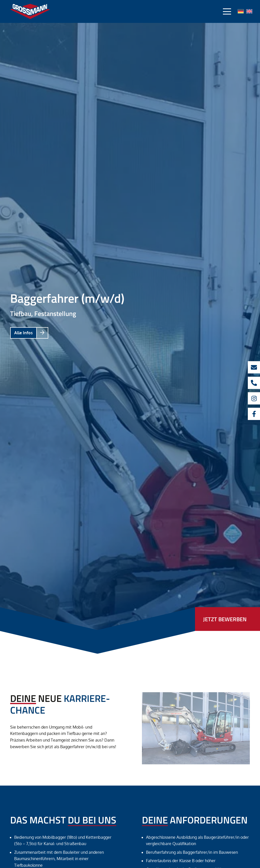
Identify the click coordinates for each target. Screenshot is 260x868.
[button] (227, 11)
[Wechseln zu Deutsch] (241, 12)
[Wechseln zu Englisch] (249, 12)
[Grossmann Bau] (30, 11)
